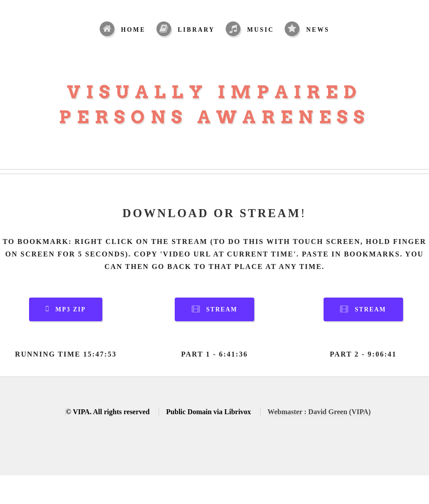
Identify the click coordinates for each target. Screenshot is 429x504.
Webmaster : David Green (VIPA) (319, 412)
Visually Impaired (215, 92)
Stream (222, 309)
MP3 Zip (71, 309)
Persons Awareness (215, 117)
